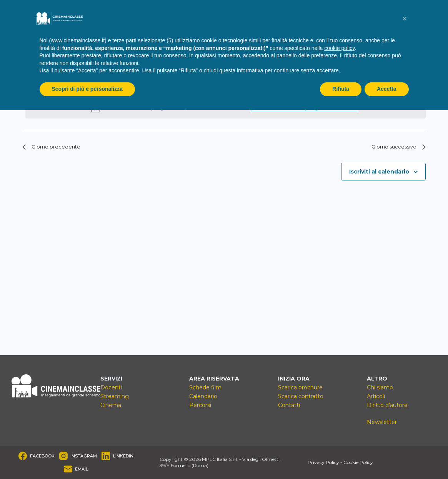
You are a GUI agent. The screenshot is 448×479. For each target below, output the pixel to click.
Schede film (205, 387)
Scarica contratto (301, 396)
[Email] (76, 469)
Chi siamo (380, 387)
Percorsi (200, 405)
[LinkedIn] (117, 456)
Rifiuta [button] (341, 89)
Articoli (376, 396)
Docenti (111, 387)
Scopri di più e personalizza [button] (87, 89)
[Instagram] (78, 456)
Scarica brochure (300, 387)
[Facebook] (37, 456)
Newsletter (382, 422)
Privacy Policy (323, 462)
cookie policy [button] (339, 48)
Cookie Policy (358, 462)
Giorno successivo (394, 148)
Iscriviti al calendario (379, 175)
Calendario (203, 396)
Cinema (111, 405)
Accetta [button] (387, 89)
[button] (405, 18)
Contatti (289, 405)
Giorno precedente (57, 148)
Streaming (115, 396)
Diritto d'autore (387, 405)
